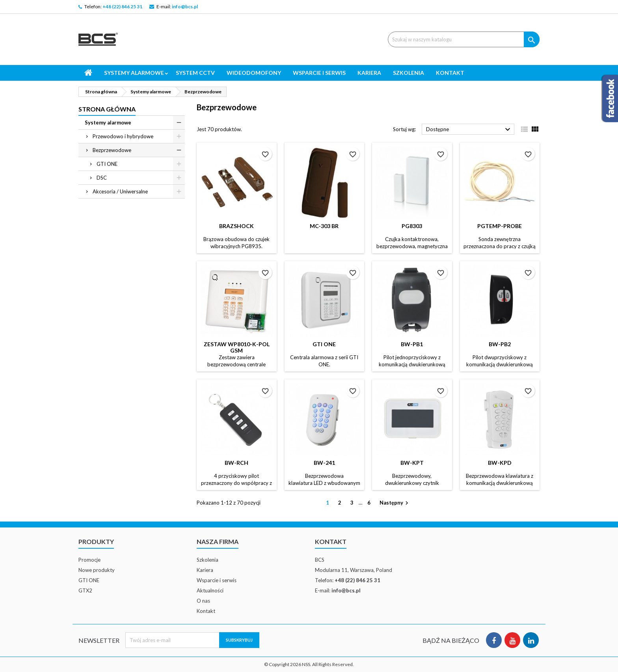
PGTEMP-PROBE (500, 226)
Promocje (89, 560)
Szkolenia (409, 73)
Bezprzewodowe (112, 150)
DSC (102, 178)
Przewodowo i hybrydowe (123, 136)
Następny (395, 503)
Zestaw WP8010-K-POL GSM (237, 347)
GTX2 (85, 590)
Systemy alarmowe (134, 73)
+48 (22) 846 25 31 (122, 6)
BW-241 (324, 463)
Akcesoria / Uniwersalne (120, 191)
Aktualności (210, 590)
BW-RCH (236, 463)
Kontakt (450, 73)
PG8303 (412, 226)
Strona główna (107, 109)
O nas (203, 601)
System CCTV (195, 73)
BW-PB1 (412, 344)
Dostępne (469, 130)
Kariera (369, 73)
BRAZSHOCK (236, 226)
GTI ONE (107, 164)
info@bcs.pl (185, 6)
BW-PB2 (500, 344)
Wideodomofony (254, 73)
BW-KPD (500, 463)
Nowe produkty (97, 570)
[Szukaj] (464, 39)
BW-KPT (412, 463)
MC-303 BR (324, 226)
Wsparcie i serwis (319, 73)
